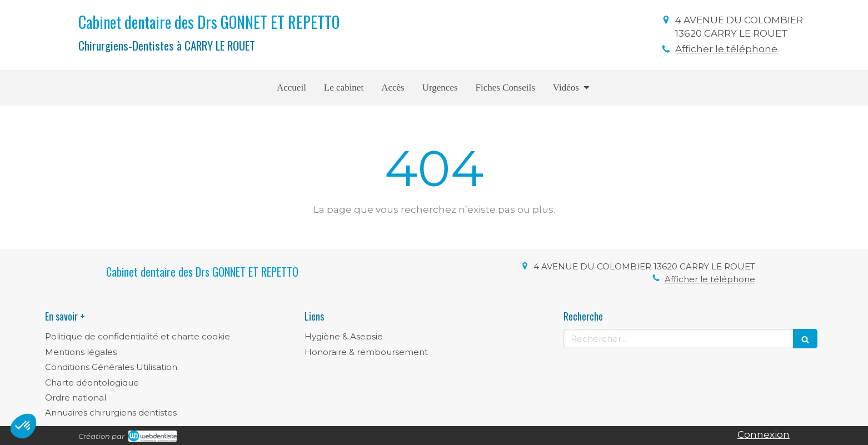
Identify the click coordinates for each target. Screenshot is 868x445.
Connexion (764, 434)
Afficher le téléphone (726, 49)
